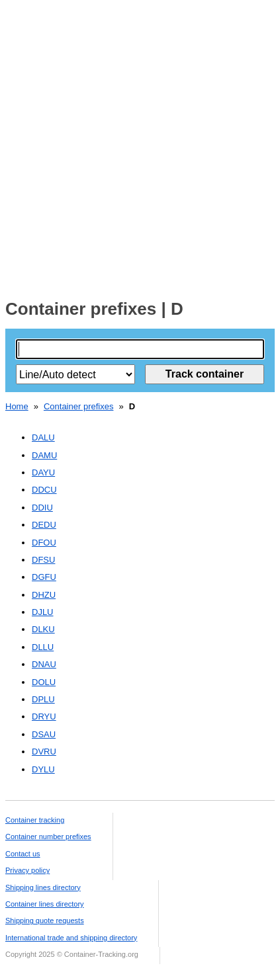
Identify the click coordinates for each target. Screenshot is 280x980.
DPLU (43, 699)
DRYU (44, 716)
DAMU (44, 455)
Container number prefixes (48, 837)
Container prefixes (79, 406)
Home (17, 406)
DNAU (44, 664)
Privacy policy (27, 870)
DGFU (44, 577)
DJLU (43, 612)
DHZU (44, 595)
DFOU (44, 543)
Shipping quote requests (45, 920)
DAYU (43, 472)
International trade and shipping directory (71, 938)
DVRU (44, 752)
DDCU (44, 490)
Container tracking (35, 820)
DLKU (43, 629)
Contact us (23, 854)
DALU (43, 437)
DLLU (43, 647)
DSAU (44, 734)
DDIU (42, 508)
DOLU (44, 682)
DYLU (43, 769)
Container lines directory (45, 904)
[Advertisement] (140, 145)
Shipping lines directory (43, 887)
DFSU (43, 560)
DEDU (44, 525)
